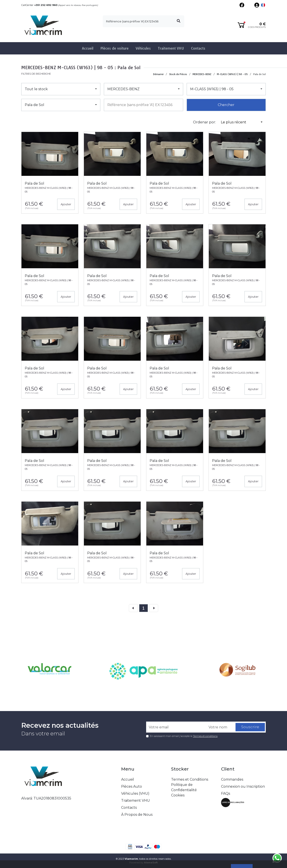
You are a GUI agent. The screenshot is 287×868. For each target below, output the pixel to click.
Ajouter (66, 204)
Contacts (198, 48)
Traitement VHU (171, 48)
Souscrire (250, 727)
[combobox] (143, 105)
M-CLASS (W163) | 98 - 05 (232, 74)
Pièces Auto (132, 786)
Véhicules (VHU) (135, 793)
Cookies (178, 795)
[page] (143, 608)
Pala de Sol (260, 74)
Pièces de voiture (114, 48)
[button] (263, 5)
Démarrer (158, 74)
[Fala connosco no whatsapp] (277, 858)
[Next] (154, 608)
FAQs (226, 793)
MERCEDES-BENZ (202, 74)
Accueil (88, 48)
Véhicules (143, 48)
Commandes (232, 779)
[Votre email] (176, 727)
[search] (143, 21)
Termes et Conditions (190, 779)
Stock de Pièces (178, 74)
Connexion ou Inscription (243, 786)
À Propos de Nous (137, 815)
